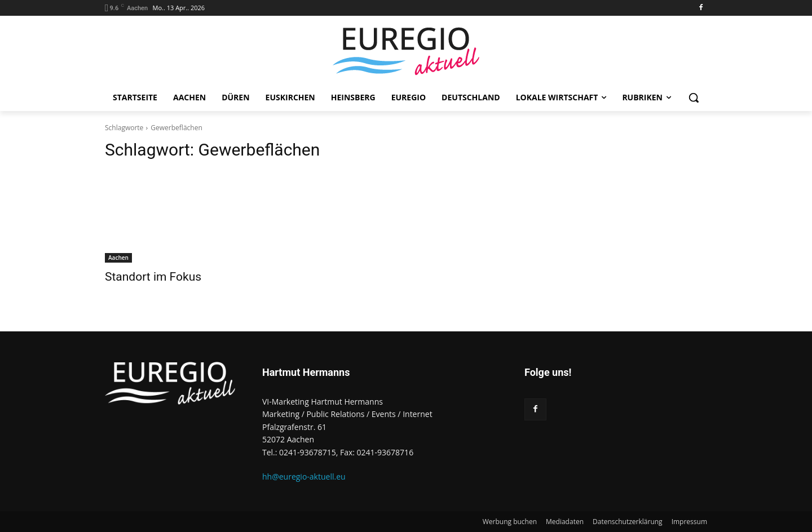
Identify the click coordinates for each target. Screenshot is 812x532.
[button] (694, 97)
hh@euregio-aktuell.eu (304, 476)
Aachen (118, 258)
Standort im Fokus (153, 277)
